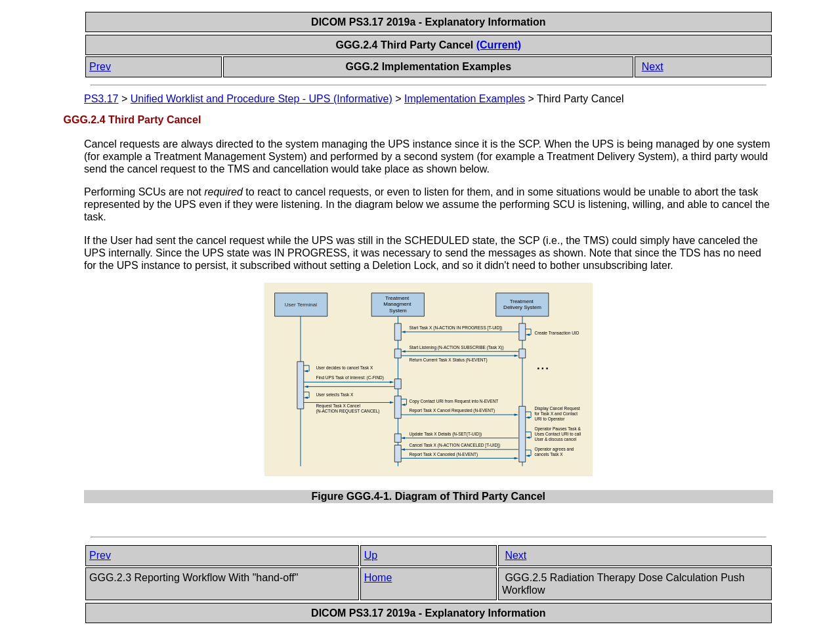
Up (371, 555)
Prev (100, 67)
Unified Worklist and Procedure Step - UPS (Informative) (262, 99)
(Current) (499, 45)
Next (653, 67)
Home (378, 578)
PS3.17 (101, 99)
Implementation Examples (465, 99)
